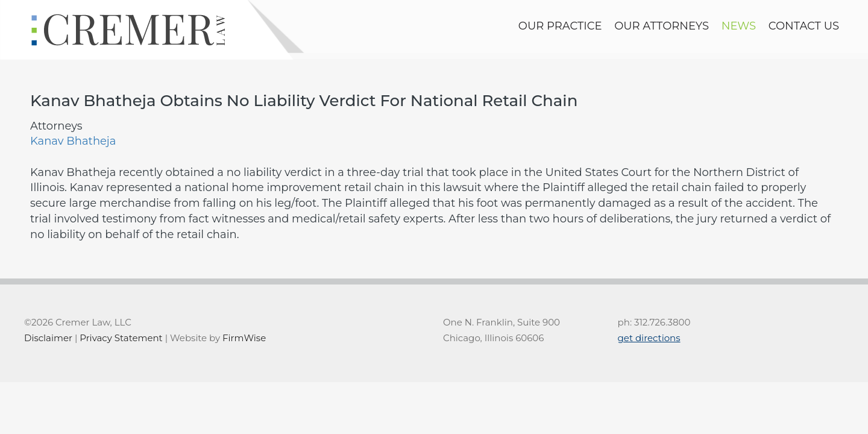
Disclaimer (48, 338)
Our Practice (560, 26)
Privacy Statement (121, 338)
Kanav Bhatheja (73, 141)
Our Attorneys (662, 26)
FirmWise (244, 338)
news (739, 26)
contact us (804, 26)
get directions (649, 338)
